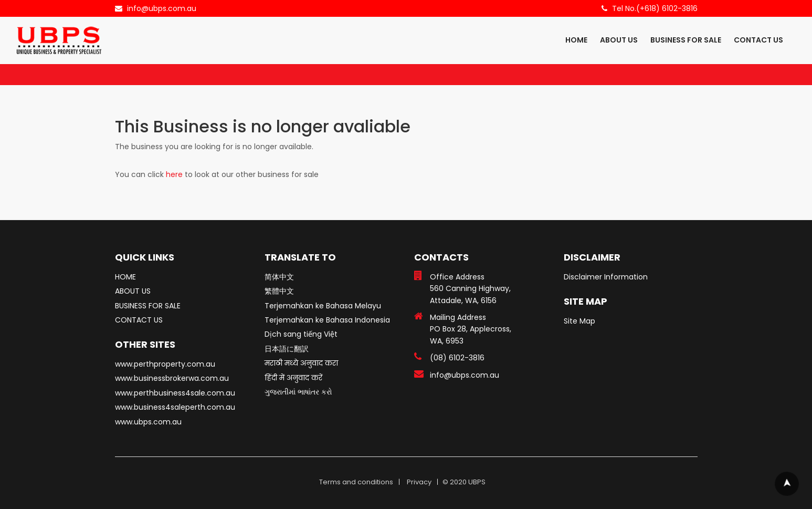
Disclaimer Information (606, 277)
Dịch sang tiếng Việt (301, 334)
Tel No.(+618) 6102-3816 (655, 8)
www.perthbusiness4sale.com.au (175, 393)
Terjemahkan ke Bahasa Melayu (323, 306)
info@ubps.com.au (162, 8)
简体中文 (279, 277)
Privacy (419, 482)
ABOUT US (619, 40)
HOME (576, 40)
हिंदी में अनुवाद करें (293, 378)
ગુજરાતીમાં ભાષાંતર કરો (298, 392)
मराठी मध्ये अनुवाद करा (301, 363)
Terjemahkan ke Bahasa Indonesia (327, 320)
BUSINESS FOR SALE (686, 40)
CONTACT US (758, 40)
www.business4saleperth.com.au (175, 407)
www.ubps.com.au (148, 422)
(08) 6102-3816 (457, 358)
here (174, 174)
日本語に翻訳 (287, 349)
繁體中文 (279, 291)
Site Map (579, 321)
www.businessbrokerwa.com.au (172, 378)
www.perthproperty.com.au (165, 364)
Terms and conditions (356, 482)
